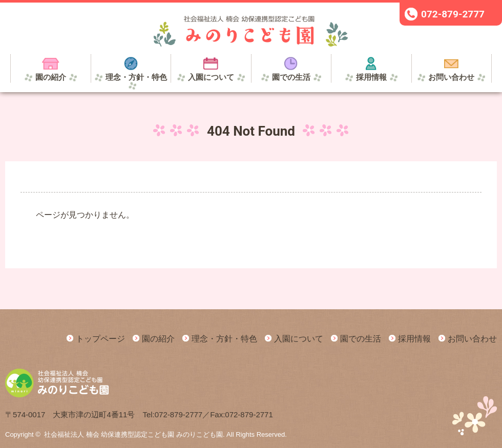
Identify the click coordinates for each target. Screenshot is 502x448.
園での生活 (361, 339)
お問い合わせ (472, 339)
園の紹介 (158, 339)
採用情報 (414, 339)
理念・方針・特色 (224, 339)
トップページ (100, 339)
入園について (299, 339)
